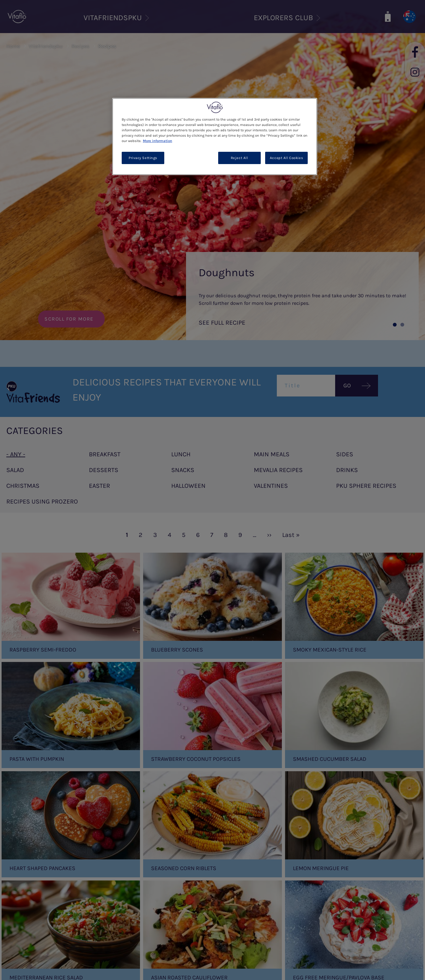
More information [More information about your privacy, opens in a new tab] (157, 141)
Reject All (239, 158)
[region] (215, 137)
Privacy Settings (143, 158)
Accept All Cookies (286, 158)
